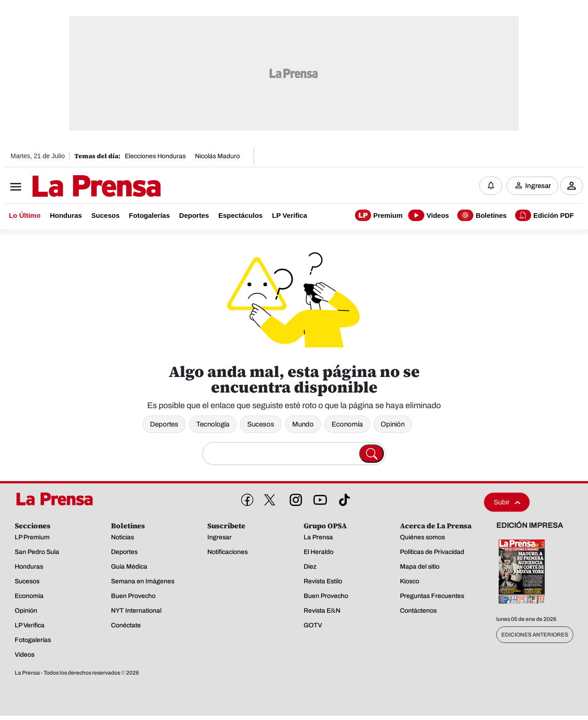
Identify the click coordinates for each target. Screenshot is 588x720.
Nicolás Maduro (217, 156)
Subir (507, 502)
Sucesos (261, 424)
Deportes (164, 424)
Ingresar (538, 186)
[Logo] (74, 187)
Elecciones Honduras (155, 156)
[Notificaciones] (491, 186)
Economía (347, 424)
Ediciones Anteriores (535, 635)
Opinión (393, 424)
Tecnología (213, 424)
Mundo (303, 424)
